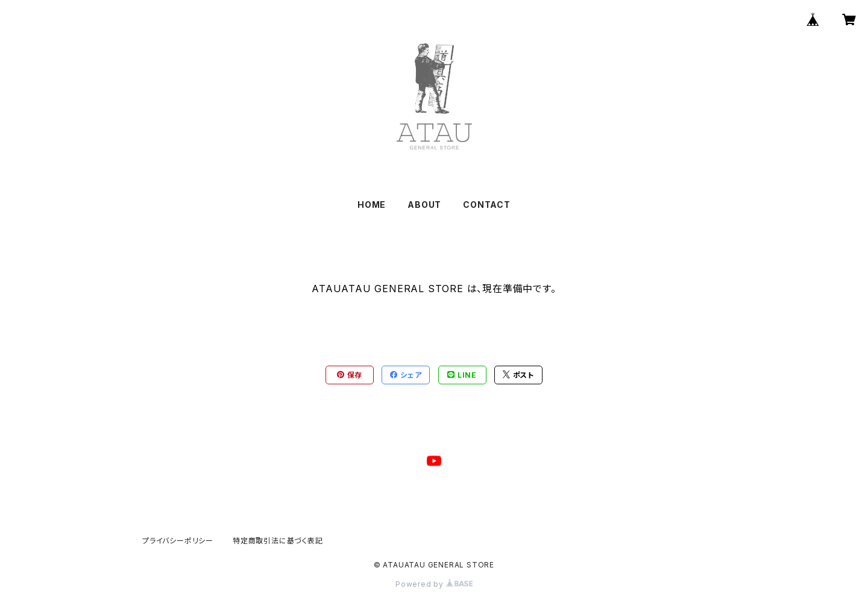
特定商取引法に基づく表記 (278, 541)
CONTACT (487, 205)
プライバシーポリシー (178, 541)
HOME (372, 205)
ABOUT (424, 205)
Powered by (434, 584)
